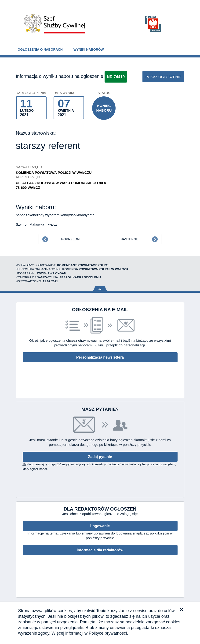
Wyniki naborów (89, 49)
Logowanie (100, 526)
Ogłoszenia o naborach (40, 49)
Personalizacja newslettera (100, 357)
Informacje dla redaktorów (100, 550)
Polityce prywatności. (108, 633)
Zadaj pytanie (100, 457)
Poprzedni (71, 239)
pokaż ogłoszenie (163, 77)
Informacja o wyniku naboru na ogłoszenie (60, 76)
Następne (129, 239)
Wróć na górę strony (100, 289)
